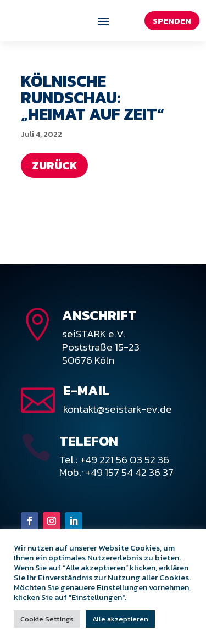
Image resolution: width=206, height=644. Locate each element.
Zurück (54, 165)
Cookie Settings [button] (47, 619)
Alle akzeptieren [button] (120, 619)
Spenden (172, 21)
